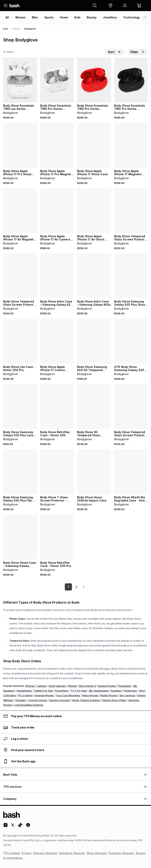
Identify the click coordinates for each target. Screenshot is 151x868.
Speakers (117, 691)
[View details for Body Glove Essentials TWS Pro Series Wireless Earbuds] (57, 80)
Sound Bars (62, 691)
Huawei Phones (107, 686)
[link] (83, 587)
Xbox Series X (87, 686)
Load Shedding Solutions (29, 705)
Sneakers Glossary (72, 853)
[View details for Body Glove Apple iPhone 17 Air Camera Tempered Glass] (57, 211)
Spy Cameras (127, 695)
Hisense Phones (44, 695)
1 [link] (68, 587)
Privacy (26, 853)
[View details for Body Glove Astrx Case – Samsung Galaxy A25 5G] (57, 276)
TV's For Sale (79, 691)
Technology (131, 17)
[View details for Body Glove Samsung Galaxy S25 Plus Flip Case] (20, 472)
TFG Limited (11, 853)
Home (64, 17)
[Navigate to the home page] (14, 6)
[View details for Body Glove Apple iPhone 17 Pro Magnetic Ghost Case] (57, 145)
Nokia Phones (90, 695)
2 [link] (76, 587)
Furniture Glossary (121, 853)
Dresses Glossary (45, 853)
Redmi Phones (109, 695)
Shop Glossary (97, 853)
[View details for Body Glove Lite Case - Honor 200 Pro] (20, 341)
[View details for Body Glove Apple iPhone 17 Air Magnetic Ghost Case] (20, 211)
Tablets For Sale (43, 691)
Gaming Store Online (114, 700)
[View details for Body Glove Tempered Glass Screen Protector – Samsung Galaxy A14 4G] (131, 406)
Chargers (21, 700)
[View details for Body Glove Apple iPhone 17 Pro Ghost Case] (20, 145)
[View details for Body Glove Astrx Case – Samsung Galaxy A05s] (94, 276)
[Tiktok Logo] (20, 826)
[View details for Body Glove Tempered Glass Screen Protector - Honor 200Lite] (20, 276)
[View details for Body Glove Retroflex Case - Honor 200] (57, 406)
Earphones (131, 691)
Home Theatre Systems (86, 700)
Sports (49, 17)
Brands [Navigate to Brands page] (16, 29)
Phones (72, 686)
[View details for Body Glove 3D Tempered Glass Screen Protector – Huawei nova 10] (94, 406)
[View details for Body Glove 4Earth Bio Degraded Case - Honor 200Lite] (131, 472)
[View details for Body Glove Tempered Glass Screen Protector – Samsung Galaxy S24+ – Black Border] (131, 211)
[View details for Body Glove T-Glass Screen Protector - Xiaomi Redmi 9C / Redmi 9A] (57, 472)
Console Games (38, 700)
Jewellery (110, 17)
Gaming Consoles (60, 700)
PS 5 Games (26, 695)
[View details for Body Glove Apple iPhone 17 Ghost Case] (94, 145)
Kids (77, 17)
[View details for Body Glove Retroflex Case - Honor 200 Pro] (57, 537)
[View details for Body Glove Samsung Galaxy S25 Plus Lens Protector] (20, 406)
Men (35, 17)
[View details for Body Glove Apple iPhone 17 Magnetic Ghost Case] (131, 145)
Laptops (42, 686)
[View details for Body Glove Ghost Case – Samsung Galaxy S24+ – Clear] (20, 537)
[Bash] (6, 29)
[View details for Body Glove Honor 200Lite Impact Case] (94, 472)
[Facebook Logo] (28, 826)
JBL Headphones (99, 691)
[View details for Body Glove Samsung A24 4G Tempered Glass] (94, 341)
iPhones (30, 686)
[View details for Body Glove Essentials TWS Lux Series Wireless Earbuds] (20, 80)
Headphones (24, 691)
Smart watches (57, 686)
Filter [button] (138, 52)
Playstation (125, 686)
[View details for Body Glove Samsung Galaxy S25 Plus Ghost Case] (131, 276)
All (7, 17)
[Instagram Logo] (6, 826)
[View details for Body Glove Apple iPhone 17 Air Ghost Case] (94, 211)
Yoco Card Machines (68, 695)
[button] (111, 6)
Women (20, 17)
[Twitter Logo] (13, 826)
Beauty (92, 17)
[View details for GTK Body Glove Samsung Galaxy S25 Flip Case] (131, 341)
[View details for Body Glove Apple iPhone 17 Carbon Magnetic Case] (57, 341)
